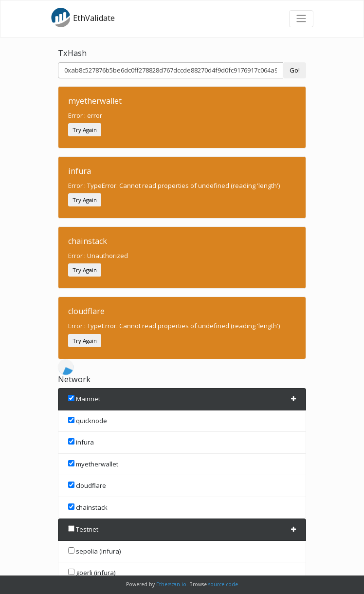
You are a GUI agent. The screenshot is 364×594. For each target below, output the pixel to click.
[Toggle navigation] (301, 19)
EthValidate (83, 18)
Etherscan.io (171, 584)
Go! (295, 70)
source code (223, 584)
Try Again (85, 130)
